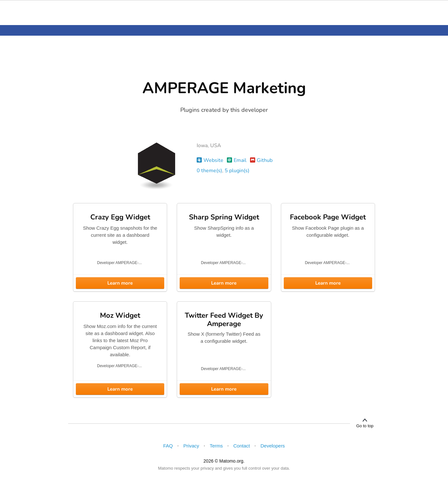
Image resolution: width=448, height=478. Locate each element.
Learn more (120, 283)
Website (210, 160)
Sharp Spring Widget (224, 217)
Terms (216, 446)
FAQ (168, 446)
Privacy (191, 446)
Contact (242, 446)
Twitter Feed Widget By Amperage (224, 320)
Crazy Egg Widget (120, 217)
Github (261, 160)
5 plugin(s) (237, 171)
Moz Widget (120, 315)
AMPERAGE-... (129, 263)
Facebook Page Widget (328, 217)
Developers (273, 446)
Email (237, 160)
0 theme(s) (209, 171)
